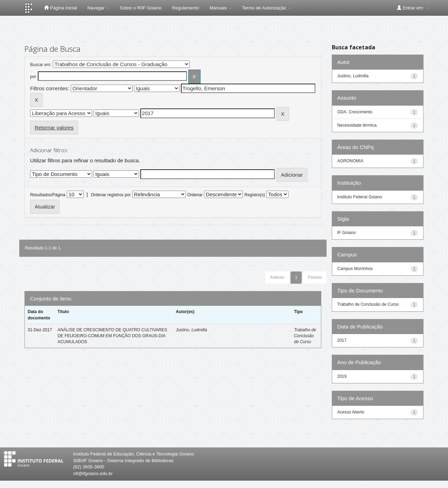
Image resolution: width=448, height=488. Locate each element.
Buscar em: (41, 65)
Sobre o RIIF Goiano (141, 8)
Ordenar (195, 195)
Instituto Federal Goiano (360, 197)
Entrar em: (413, 8)
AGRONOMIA (351, 161)
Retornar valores (54, 128)
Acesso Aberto (351, 412)
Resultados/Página (48, 195)
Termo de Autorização (267, 8)
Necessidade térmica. (358, 125)
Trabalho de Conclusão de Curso (305, 336)
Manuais (221, 8)
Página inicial (60, 8)
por (33, 77)
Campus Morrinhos (355, 269)
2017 (342, 340)
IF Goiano (347, 233)
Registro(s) (255, 195)
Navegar (99, 8)
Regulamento (186, 8)
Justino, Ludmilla (191, 330)
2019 (342, 376)
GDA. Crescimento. (355, 112)
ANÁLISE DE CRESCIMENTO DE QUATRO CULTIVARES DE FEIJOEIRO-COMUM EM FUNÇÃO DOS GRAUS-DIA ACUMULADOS (112, 336)
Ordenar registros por (111, 195)
